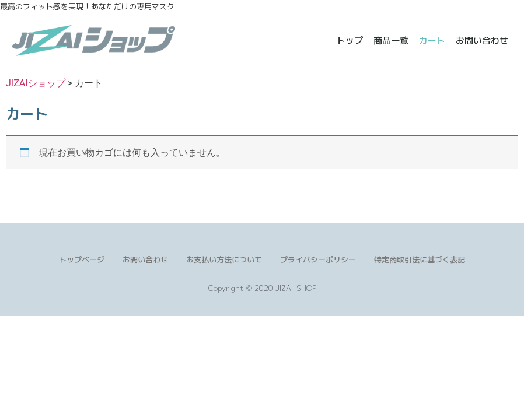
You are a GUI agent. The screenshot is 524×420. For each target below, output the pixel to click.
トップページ (82, 260)
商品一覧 (390, 41)
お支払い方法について (224, 260)
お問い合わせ (481, 41)
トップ (349, 41)
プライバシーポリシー (318, 260)
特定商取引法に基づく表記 (420, 260)
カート (431, 41)
